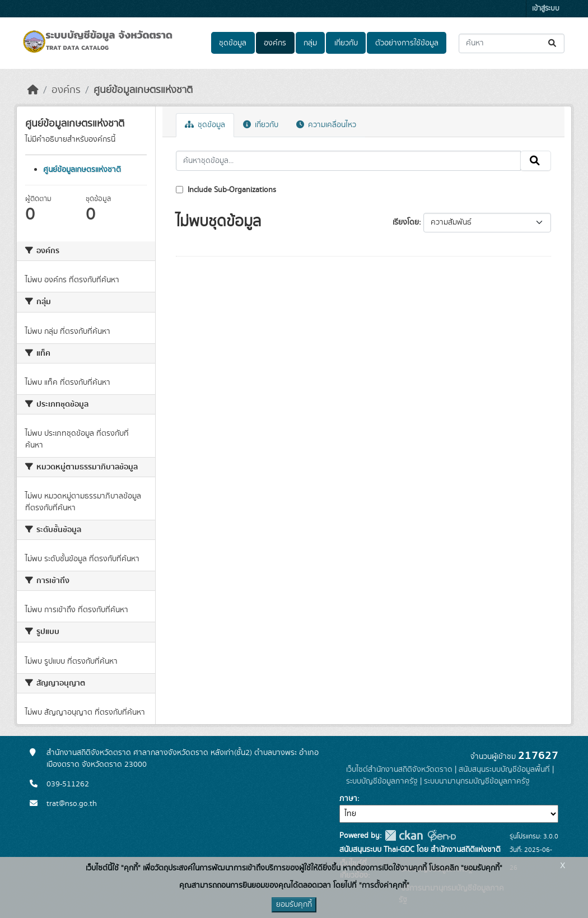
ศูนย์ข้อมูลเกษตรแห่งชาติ (143, 90)
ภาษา (348, 799)
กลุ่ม (310, 43)
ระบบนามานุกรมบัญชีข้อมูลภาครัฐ (477, 781)
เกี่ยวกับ (346, 43)
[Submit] (553, 43)
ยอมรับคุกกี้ (294, 905)
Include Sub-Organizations (226, 190)
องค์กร (275, 43)
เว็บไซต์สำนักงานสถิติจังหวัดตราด (399, 770)
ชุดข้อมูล (233, 43)
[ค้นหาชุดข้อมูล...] (512, 43)
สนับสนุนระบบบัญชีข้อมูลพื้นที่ (504, 770)
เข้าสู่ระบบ (546, 9)
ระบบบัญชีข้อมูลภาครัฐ (382, 781)
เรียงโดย (406, 222)
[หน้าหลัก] (33, 90)
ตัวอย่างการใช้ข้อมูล (407, 43)
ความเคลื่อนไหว (326, 125)
